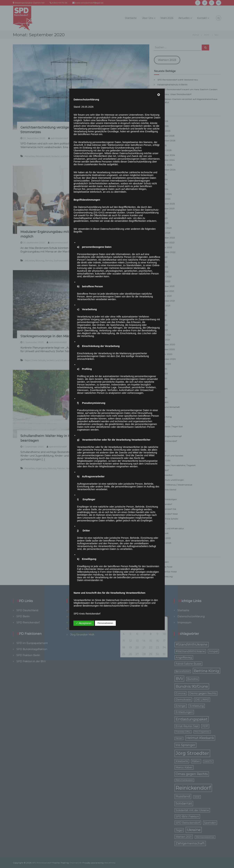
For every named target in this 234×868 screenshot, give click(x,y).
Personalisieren (105, 623)
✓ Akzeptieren (84, 623)
